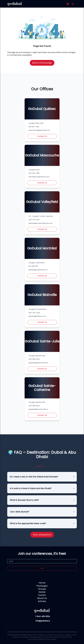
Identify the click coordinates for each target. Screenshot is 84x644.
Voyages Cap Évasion (37, 263)
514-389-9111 (33, 266)
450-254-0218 (34, 173)
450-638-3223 (34, 359)
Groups (42, 589)
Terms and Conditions (36, 639)
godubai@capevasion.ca (38, 270)
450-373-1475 (34, 220)
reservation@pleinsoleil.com (39, 130)
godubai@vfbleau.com (37, 316)
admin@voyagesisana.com (39, 177)
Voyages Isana (34, 170)
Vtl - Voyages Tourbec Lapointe (41, 216)
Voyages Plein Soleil (36, 123)
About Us (42, 598)
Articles (42, 601)
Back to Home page (42, 63)
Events (42, 595)
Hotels (42, 592)
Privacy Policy (51, 639)
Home (42, 583)
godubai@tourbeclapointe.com (41, 223)
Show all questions (42, 535)
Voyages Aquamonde (37, 356)
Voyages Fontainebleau (38, 309)
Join (42, 568)
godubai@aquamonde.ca (38, 363)
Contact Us (42, 136)
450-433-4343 (34, 313)
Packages (42, 586)
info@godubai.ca (43, 621)
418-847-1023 (34, 127)
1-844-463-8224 (43, 616)
